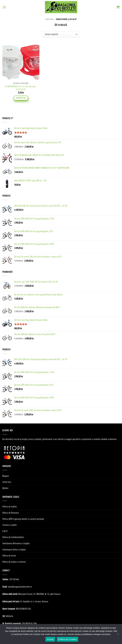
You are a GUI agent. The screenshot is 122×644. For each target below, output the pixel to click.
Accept (50, 639)
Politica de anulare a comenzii (14, 562)
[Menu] (4, 7)
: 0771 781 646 (14, 579)
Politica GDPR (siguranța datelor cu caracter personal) (23, 519)
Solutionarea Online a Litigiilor (14, 550)
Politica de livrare (9, 556)
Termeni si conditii (10, 525)
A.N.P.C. (5, 531)
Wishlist (5, 488)
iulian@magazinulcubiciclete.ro (20, 587)
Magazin (6, 476)
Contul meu (7, 482)
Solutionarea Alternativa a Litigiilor (16, 543)
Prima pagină (49, 19)
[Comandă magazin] (61, 34)
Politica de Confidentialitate (13, 537)
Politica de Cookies (10, 507)
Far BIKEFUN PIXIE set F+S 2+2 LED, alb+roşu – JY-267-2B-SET (21, 88)
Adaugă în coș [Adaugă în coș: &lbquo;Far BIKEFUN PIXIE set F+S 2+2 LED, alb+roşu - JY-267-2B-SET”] (21, 98)
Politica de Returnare (11, 513)
